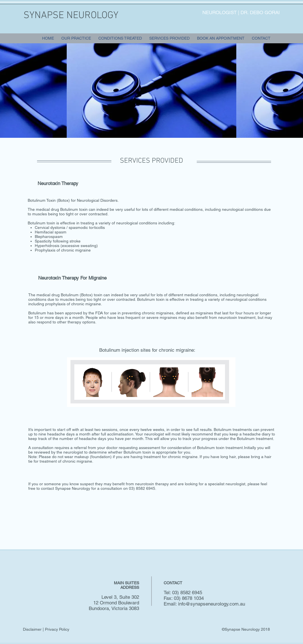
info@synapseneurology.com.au (212, 604)
